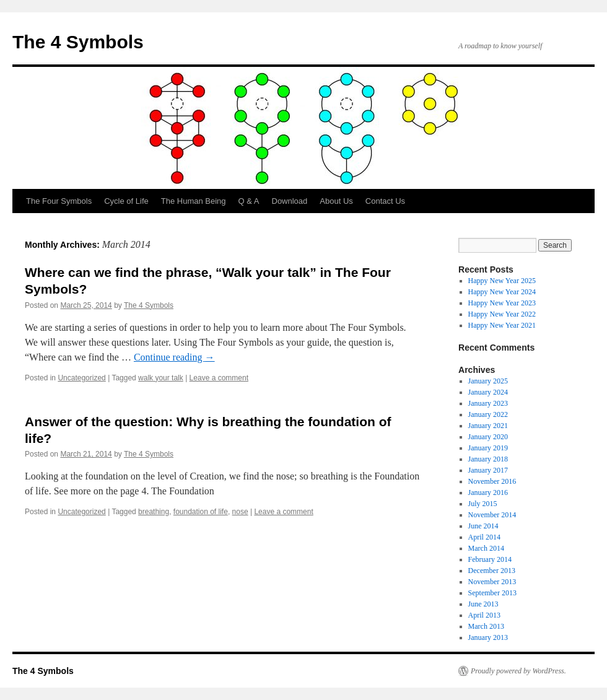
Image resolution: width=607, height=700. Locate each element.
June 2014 (483, 526)
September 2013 (492, 593)
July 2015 (483, 504)
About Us (336, 201)
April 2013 (484, 615)
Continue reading (174, 357)
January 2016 (488, 492)
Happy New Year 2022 (502, 314)
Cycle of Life (126, 201)
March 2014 (486, 548)
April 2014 (484, 537)
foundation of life (201, 512)
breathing (154, 512)
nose (240, 512)
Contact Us (385, 201)
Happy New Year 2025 (502, 281)
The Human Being (194, 201)
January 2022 (488, 414)
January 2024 (488, 392)
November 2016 (492, 481)
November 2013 (492, 582)
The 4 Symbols (78, 42)
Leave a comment (219, 378)
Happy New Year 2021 (502, 325)
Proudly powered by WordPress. (518, 671)
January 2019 (488, 448)
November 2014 (492, 515)
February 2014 (490, 559)
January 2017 (488, 470)
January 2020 (488, 437)
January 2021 (488, 426)
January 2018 (488, 459)
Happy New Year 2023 (502, 303)
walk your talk (161, 378)
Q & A (249, 201)
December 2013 (492, 571)
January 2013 (488, 637)
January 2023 (488, 403)
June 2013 (483, 604)
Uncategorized (81, 378)
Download (290, 201)
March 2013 (486, 626)
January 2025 (488, 381)
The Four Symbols (59, 201)
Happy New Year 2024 (502, 292)
